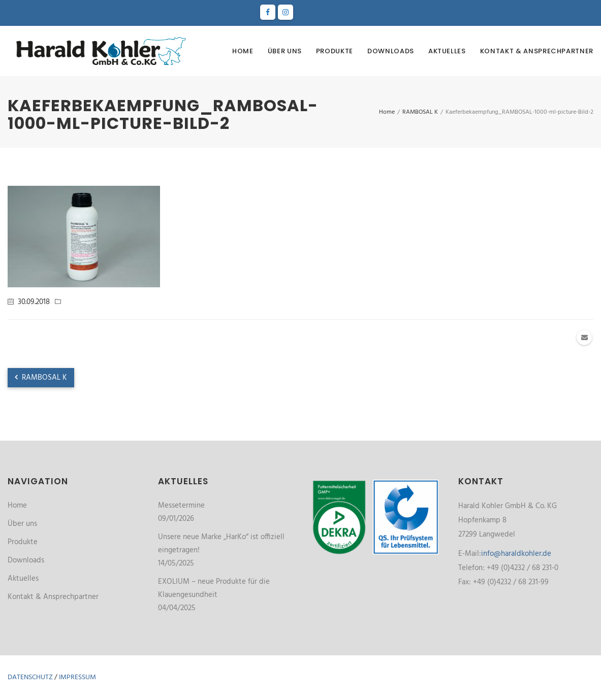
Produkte (335, 51)
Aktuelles (447, 51)
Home (243, 51)
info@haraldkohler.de (516, 554)
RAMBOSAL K (41, 378)
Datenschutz (30, 677)
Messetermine (181, 506)
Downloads (391, 51)
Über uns (285, 51)
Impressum (77, 677)
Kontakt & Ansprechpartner (537, 51)
